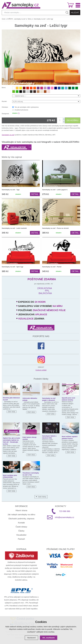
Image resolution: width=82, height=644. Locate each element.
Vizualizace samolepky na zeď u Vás (31, 474)
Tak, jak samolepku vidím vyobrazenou (27, 107)
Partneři (21, 539)
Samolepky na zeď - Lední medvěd (14, 228)
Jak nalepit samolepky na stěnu (21, 515)
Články (21, 531)
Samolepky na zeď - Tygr (11, 190)
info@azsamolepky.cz (65, 517)
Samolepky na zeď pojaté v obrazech (49, 399)
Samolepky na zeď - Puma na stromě (55, 228)
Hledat (75, 13)
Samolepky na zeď (8, 135)
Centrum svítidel (41, 370)
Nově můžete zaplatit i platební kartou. (70, 438)
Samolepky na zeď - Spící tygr (13, 267)
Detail (35, 194)
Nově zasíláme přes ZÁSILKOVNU (10, 476)
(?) (19, 113)
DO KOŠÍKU (73, 120)
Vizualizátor (21, 535)
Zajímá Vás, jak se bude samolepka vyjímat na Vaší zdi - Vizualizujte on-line (11, 441)
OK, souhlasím (49, 638)
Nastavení (31, 638)
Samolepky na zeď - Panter (52, 267)
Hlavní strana (21, 510)
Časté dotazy (21, 527)
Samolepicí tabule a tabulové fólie (49, 437)
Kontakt (21, 523)
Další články (42, 497)
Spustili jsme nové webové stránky (68, 399)
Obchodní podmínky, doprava (21, 519)
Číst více (11, 412)
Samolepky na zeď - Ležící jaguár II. (55, 190)
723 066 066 (65, 511)
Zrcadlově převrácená (21, 110)
